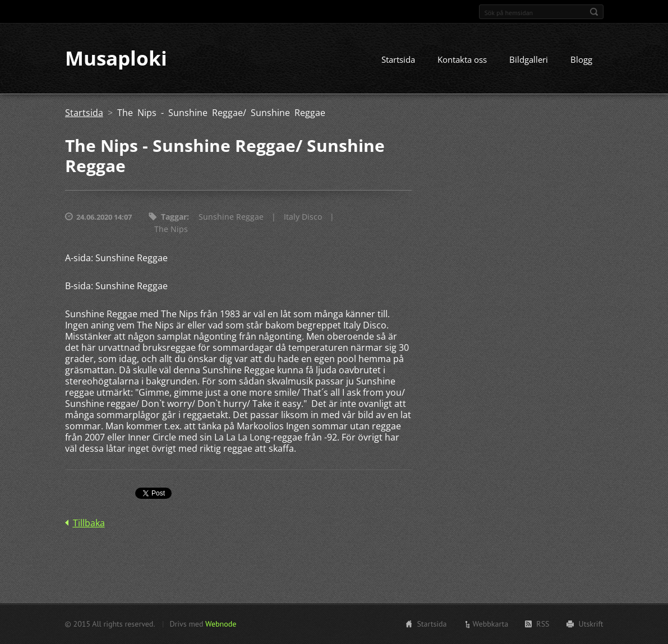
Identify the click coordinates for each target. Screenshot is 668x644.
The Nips (171, 230)
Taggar (174, 217)
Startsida (398, 60)
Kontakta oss (462, 60)
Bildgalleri (529, 60)
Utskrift (591, 624)
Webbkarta (491, 624)
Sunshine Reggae (231, 217)
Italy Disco (303, 217)
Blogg (581, 60)
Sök (594, 12)
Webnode (221, 624)
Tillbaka (89, 523)
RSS (543, 624)
